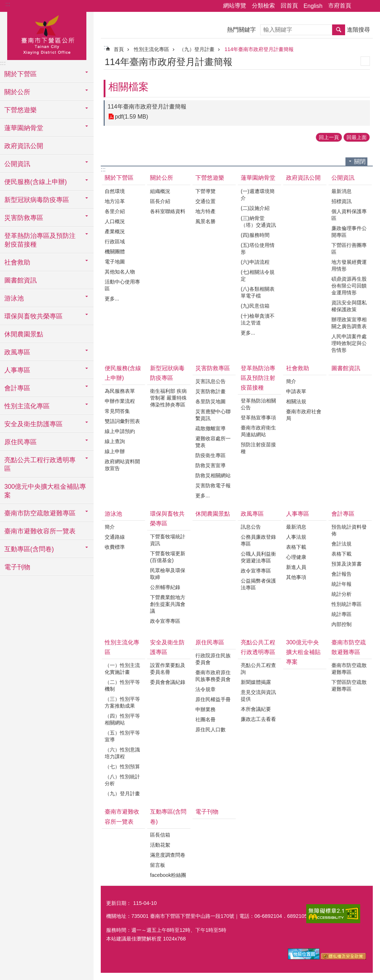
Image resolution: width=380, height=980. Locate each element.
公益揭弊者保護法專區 (258, 584)
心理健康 (296, 557)
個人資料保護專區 (349, 215)
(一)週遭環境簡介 (258, 195)
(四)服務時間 (255, 235)
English (313, 6)
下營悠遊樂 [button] (21, 110)
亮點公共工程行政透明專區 (258, 647)
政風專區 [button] (17, 352)
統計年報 (341, 584)
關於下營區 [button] (21, 74)
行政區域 (115, 241)
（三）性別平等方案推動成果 (122, 702)
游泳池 (113, 514)
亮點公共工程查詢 (258, 669)
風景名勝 (205, 221)
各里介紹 (115, 211)
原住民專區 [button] (21, 442)
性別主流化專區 (151, 49)
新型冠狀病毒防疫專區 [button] (37, 200)
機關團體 (115, 252)
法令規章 (205, 689)
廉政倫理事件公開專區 (349, 232)
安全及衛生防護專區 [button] (33, 424)
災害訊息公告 (211, 381)
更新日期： (119, 903)
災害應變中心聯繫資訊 (213, 415)
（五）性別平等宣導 (122, 736)
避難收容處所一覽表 (213, 442)
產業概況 (115, 231)
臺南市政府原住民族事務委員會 (213, 676)
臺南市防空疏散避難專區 (349, 647)
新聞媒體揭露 (256, 682)
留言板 (158, 865)
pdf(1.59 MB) (131, 117)
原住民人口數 (211, 730)
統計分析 (341, 594)
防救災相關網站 (213, 475)
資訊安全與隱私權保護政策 (349, 306)
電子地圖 (115, 262)
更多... (112, 299)
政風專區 (252, 514)
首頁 (119, 49)
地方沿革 (115, 201)
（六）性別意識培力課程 (122, 753)
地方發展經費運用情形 (349, 265)
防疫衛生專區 (211, 455)
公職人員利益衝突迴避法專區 (258, 557)
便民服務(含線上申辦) (123, 373)
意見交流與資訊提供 (258, 696)
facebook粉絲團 (168, 875)
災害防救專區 (213, 368)
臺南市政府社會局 (304, 415)
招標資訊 (341, 201)
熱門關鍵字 (241, 30)
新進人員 (296, 567)
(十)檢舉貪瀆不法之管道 (258, 319)
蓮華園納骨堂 (258, 178)
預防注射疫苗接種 (258, 448)
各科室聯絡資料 (168, 211)
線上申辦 (115, 451)
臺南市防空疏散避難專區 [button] (40, 513)
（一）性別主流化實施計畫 (122, 669)
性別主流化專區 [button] (27, 406)
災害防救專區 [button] (24, 218)
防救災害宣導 (211, 465)
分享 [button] (360, 6)
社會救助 (298, 368)
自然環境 (115, 191)
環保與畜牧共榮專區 (167, 519)
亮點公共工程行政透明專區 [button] (40, 464)
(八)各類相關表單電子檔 (258, 292)
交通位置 (205, 201)
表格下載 (296, 547)
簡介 (291, 381)
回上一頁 (329, 137)
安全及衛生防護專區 (167, 647)
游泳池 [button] (14, 298)
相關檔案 (128, 87)
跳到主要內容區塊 (4, 4)
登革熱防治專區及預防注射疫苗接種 (258, 378)
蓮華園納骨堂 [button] (24, 128)
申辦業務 (205, 709)
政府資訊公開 (24, 146)
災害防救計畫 (211, 391)
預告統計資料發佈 (349, 530)
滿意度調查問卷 (168, 855)
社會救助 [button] (17, 262)
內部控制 (341, 624)
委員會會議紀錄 (168, 682)
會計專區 (343, 514)
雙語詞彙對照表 (122, 421)
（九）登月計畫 (197, 49)
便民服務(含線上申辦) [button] (36, 182)
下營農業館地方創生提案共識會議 (168, 604)
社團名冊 (205, 719)
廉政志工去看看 (258, 719)
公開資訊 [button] (17, 164)
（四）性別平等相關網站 (122, 719)
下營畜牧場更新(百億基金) (168, 557)
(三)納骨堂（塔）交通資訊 (258, 222)
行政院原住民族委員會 (213, 659)
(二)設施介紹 (255, 208)
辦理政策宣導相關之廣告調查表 (349, 323)
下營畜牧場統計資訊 (168, 540)
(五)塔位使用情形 (258, 249)
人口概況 (115, 221)
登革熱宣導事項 (258, 418)
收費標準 (115, 547)
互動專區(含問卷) (168, 816)
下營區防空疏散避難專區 (349, 685)
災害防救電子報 (213, 486)
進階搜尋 (358, 30)
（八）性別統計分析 (122, 780)
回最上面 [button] (357, 137)
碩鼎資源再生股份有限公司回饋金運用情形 (349, 286)
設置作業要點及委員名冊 (168, 669)
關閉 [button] (360, 162)
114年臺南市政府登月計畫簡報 (259, 49)
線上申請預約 (120, 431)
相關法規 (296, 401)
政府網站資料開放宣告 (122, 465)
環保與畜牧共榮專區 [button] (33, 316)
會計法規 (341, 544)
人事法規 (296, 537)
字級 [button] (370, 6)
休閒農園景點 (24, 334)
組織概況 (160, 191)
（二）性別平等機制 (122, 685)
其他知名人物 (120, 272)
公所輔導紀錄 (165, 587)
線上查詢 (115, 441)
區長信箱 (160, 835)
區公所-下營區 (47, 35)
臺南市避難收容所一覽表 (40, 531)
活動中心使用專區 (122, 285)
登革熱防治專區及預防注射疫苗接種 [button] (40, 240)
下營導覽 (205, 191)
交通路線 (115, 537)
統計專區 (341, 614)
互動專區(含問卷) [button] (29, 549)
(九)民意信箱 (255, 306)
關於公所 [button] (17, 92)
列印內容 (365, 61)
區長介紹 (160, 201)
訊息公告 (251, 527)
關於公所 (162, 178)
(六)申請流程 (255, 262)
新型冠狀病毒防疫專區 (167, 373)
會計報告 (341, 574)
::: (8, 4)
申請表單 (296, 391)
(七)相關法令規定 (258, 275)
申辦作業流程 (120, 401)
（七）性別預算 (122, 767)
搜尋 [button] (339, 30)
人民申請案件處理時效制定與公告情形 (349, 343)
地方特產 (205, 211)
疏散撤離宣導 (211, 428)
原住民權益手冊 (213, 699)
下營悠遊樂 (210, 178)
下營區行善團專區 (349, 249)
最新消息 (341, 191)
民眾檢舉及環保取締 (168, 574)
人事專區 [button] (17, 370)
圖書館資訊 (21, 280)
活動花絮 (160, 845)
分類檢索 (263, 6)
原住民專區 (210, 642)
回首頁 (289, 6)
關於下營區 (119, 178)
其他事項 (296, 577)
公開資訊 (343, 178)
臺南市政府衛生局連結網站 (258, 431)
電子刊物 (17, 567)
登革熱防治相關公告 (258, 404)
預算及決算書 (347, 564)
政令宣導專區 (165, 621)
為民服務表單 (120, 391)
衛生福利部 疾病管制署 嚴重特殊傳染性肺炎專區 (168, 398)
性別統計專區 (347, 604)
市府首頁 (340, 6)
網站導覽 (235, 6)
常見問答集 (117, 411)
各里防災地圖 (211, 401)
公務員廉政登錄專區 (258, 540)
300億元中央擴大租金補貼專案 (45, 491)
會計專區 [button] (17, 388)
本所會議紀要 (256, 709)
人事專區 (298, 514)
